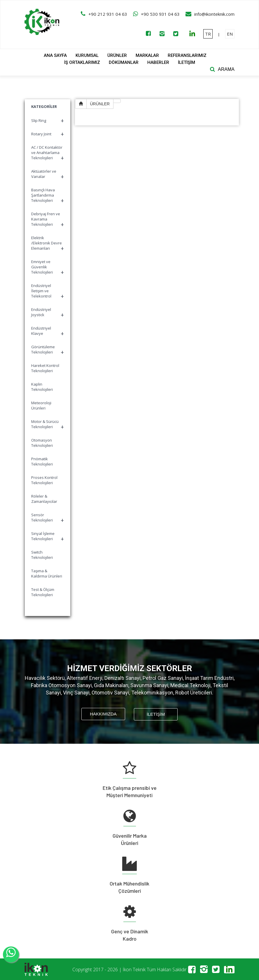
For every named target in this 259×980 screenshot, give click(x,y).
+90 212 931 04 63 (108, 14)
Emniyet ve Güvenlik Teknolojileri (48, 268)
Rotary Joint (48, 134)
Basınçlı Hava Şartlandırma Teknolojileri (48, 196)
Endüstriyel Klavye (48, 331)
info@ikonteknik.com (214, 14)
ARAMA (226, 69)
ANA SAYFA (55, 55)
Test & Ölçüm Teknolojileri (43, 592)
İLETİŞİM (187, 62)
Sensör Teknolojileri (48, 518)
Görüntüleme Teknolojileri (48, 350)
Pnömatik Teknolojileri (42, 461)
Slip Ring (48, 121)
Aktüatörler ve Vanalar (48, 175)
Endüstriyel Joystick (48, 313)
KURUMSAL (87, 55)
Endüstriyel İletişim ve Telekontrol (48, 292)
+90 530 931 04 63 (160, 14)
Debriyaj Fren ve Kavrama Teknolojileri (48, 220)
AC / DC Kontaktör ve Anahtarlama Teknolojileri (48, 153)
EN (230, 34)
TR (208, 34)
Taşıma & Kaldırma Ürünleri (47, 573)
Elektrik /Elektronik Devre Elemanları (48, 244)
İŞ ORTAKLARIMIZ (82, 62)
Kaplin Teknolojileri (42, 387)
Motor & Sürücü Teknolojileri (48, 425)
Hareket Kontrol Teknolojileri (45, 368)
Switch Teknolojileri (42, 555)
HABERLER (158, 62)
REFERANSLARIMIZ (187, 55)
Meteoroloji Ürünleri (41, 405)
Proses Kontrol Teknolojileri (44, 480)
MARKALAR (147, 55)
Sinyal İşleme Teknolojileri (48, 537)
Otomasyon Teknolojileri (42, 443)
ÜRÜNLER (117, 55)
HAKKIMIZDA (103, 714)
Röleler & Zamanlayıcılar (44, 499)
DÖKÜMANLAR (124, 62)
